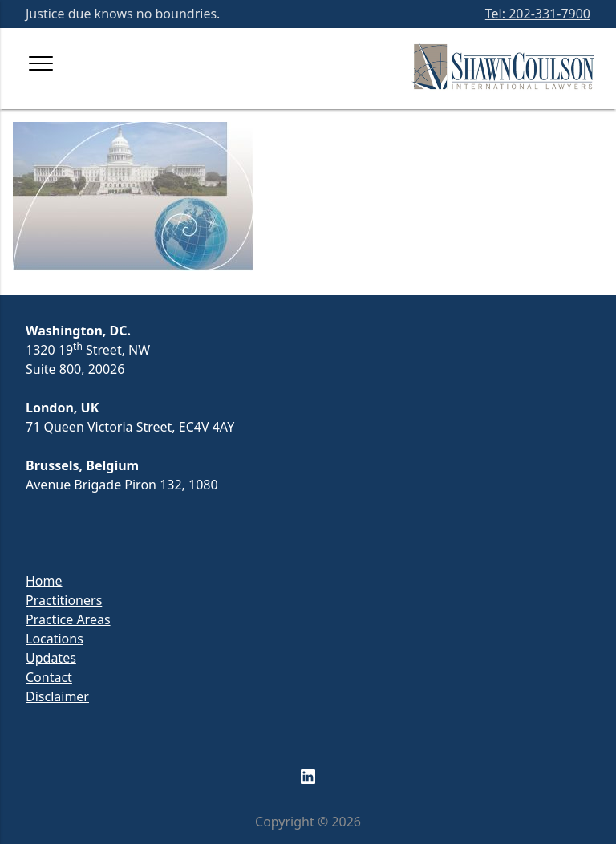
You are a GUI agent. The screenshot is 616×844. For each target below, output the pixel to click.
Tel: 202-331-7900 (538, 14)
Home (44, 581)
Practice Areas (68, 619)
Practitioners (64, 600)
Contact (49, 677)
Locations (55, 639)
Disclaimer (57, 696)
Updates (51, 658)
